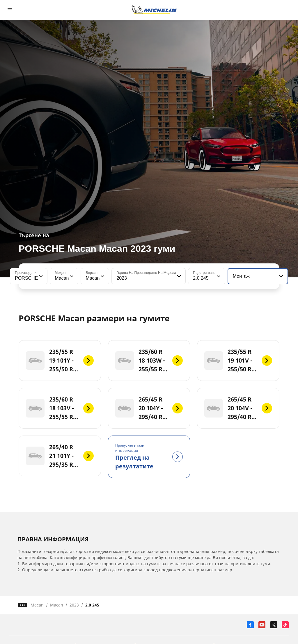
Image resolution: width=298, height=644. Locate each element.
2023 (74, 605)
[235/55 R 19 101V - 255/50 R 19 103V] (238, 361)
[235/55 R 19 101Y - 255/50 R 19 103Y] (60, 361)
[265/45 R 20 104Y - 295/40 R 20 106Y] (149, 408)
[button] (40, 276)
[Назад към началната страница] (154, 10)
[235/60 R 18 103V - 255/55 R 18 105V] (60, 408)
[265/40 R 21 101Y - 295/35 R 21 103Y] (60, 456)
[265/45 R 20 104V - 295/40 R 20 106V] (238, 408)
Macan (37, 605)
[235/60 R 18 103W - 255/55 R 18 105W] (149, 361)
